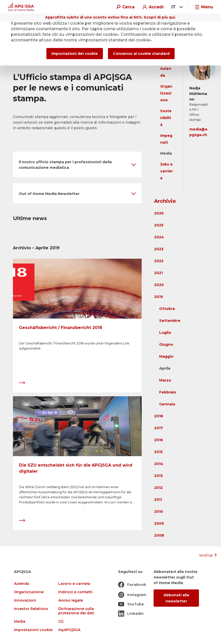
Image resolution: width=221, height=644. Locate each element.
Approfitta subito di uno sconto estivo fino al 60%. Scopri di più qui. (110, 17)
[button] (77, 164)
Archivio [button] (165, 201)
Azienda (22, 584)
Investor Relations (31, 609)
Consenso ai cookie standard (141, 54)
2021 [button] (158, 273)
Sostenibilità (166, 118)
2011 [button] (158, 500)
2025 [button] (159, 225)
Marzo (165, 380)
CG (61, 622)
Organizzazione (166, 93)
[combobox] (176, 7)
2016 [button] (159, 440)
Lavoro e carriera (74, 584)
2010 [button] (159, 511)
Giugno (166, 344)
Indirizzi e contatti (75, 592)
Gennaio (167, 404)
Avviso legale (71, 600)
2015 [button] (158, 452)
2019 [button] (159, 297)
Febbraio (168, 392)
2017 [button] (159, 428)
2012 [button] (158, 488)
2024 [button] (159, 237)
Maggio (166, 356)
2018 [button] (159, 416)
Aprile (165, 368)
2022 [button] (159, 261)
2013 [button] (158, 476)
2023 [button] (159, 249)
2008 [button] (159, 535)
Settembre (170, 321)
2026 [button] (159, 213)
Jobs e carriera (167, 171)
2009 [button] (159, 523)
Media (166, 153)
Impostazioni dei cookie (75, 54)
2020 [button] (159, 285)
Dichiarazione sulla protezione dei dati (76, 611)
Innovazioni (25, 600)
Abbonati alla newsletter (176, 598)
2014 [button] (159, 464)
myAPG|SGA (69, 630)
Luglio (165, 333)
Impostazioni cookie (33, 630)
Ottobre (167, 309)
